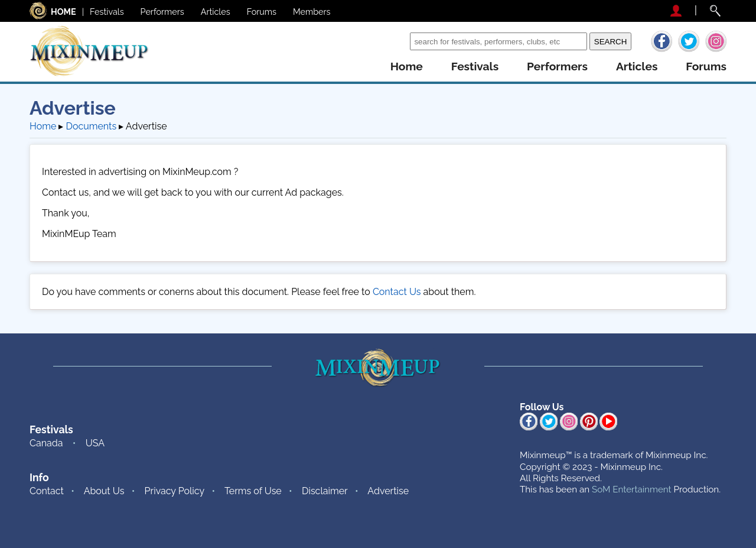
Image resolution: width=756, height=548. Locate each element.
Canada (46, 443)
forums (706, 67)
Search (392, 41)
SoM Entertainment (632, 489)
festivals (475, 67)
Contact (47, 491)
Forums (262, 12)
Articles (216, 12)
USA (95, 443)
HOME (63, 12)
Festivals (107, 12)
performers (557, 67)
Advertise (388, 491)
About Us (104, 491)
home (407, 67)
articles (637, 67)
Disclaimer (325, 491)
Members (312, 12)
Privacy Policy (175, 491)
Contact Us (397, 292)
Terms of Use (253, 491)
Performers (162, 12)
